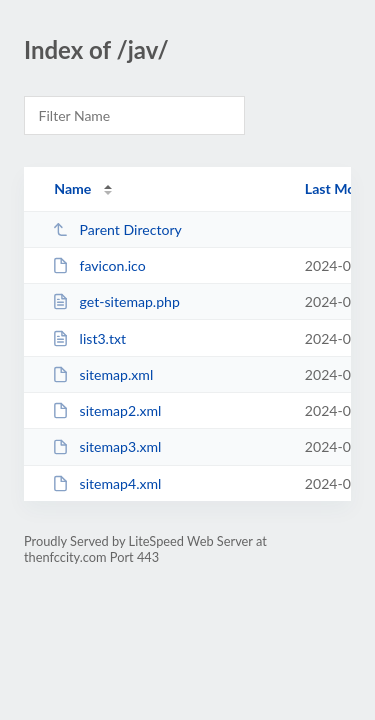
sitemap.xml (102, 374)
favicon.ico (99, 265)
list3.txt (89, 338)
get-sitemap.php (116, 301)
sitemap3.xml (106, 446)
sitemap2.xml (106, 410)
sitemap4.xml (106, 483)
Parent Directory (117, 229)
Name (72, 188)
